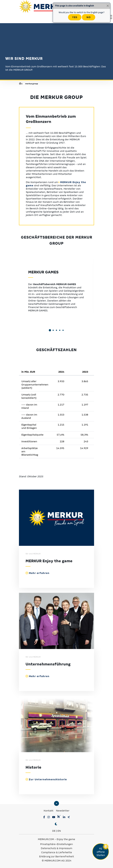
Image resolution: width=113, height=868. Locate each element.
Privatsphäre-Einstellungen (56, 844)
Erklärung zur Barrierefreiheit (57, 856)
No (89, 17)
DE (54, 831)
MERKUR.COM (46, 839)
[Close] (108, 6)
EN (59, 831)
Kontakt (49, 811)
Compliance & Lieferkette (57, 852)
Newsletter (63, 811)
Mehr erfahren (39, 573)
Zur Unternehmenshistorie (48, 779)
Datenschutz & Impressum (56, 848)
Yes (75, 17)
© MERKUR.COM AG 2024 (57, 861)
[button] (50, 330)
